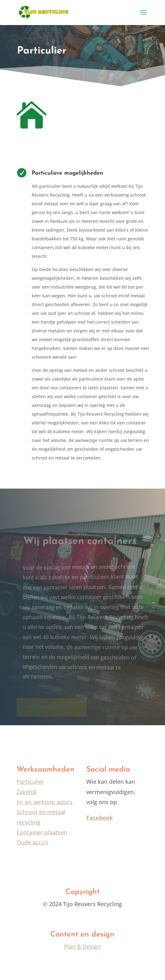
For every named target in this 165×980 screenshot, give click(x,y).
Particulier (30, 782)
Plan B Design (82, 947)
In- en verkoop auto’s (45, 802)
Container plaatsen (42, 832)
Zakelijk (27, 792)
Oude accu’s (32, 842)
